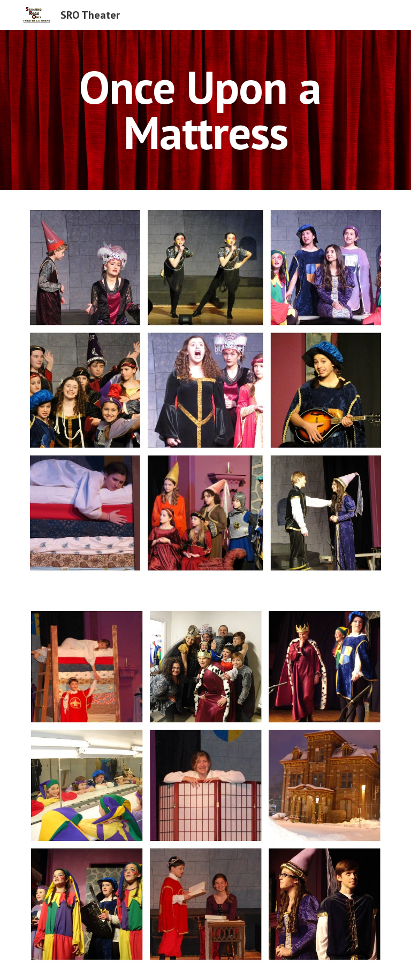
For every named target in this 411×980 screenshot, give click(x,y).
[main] (205, 110)
